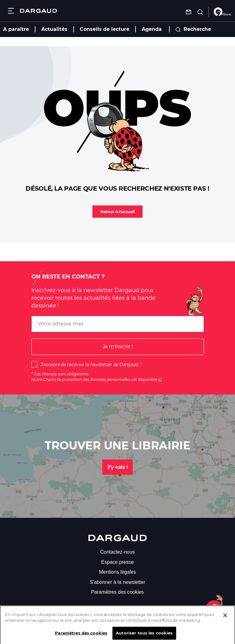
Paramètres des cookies (118, 592)
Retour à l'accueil (117, 212)
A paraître (16, 29)
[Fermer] (225, 619)
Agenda (152, 29)
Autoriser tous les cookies (144, 637)
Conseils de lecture (105, 29)
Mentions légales (117, 572)
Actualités (54, 29)
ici (160, 380)
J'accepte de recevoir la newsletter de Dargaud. (90, 365)
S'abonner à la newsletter (117, 582)
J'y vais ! (117, 467)
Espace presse (118, 562)
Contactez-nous (117, 552)
